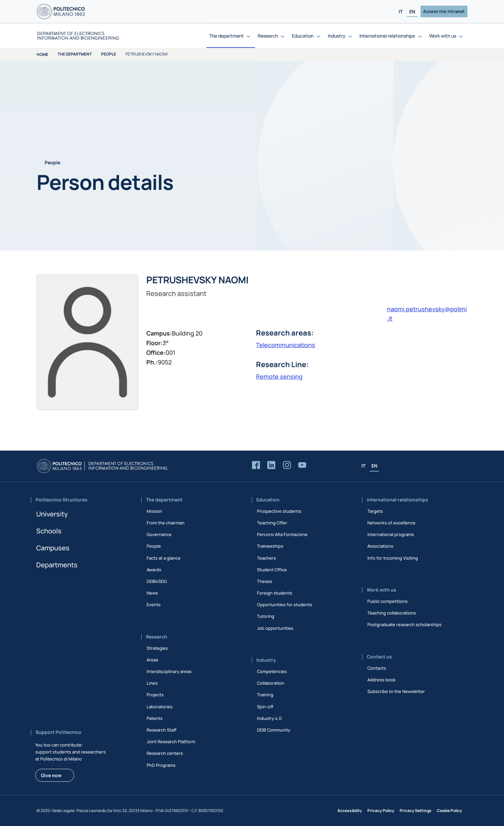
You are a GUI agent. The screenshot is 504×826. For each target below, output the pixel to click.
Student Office (272, 570)
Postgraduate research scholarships (404, 624)
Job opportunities (275, 628)
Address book (381, 680)
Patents (155, 718)
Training (265, 695)
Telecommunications (286, 345)
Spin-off (265, 707)
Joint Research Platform (171, 742)
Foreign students (275, 593)
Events (154, 605)
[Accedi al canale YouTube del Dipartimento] (302, 465)
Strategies (157, 648)
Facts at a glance (164, 558)
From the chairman (166, 523)
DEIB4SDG (157, 581)
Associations (380, 546)
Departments (57, 565)
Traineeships (270, 546)
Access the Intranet (444, 11)
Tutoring (266, 616)
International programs (391, 534)
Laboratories (160, 707)
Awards (154, 570)
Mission (154, 511)
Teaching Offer (272, 523)
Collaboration (271, 683)
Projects (155, 695)
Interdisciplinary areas (169, 671)
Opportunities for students (285, 605)
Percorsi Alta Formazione (282, 534)
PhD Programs (161, 765)
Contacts (377, 668)
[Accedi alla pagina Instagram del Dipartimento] (287, 465)
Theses (265, 581)
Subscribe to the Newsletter (396, 691)
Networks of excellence (391, 523)
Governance (159, 534)
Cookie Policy (449, 811)
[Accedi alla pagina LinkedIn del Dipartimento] (271, 465)
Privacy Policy (381, 811)
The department (75, 54)
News (152, 593)
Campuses (53, 548)
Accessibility (350, 811)
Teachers (266, 558)
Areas (152, 660)
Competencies (272, 671)
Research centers (165, 753)
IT (401, 11)
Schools (49, 531)
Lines (152, 683)
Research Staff (162, 730)
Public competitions (387, 601)
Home (42, 54)
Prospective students (279, 511)
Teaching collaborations (392, 613)
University (52, 514)
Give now (51, 775)
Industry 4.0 (269, 718)
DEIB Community (274, 730)
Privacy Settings (416, 811)
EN (412, 11)
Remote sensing (279, 376)
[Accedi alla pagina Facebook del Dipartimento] (256, 465)
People (109, 54)
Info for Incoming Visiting (393, 558)
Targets (375, 511)
